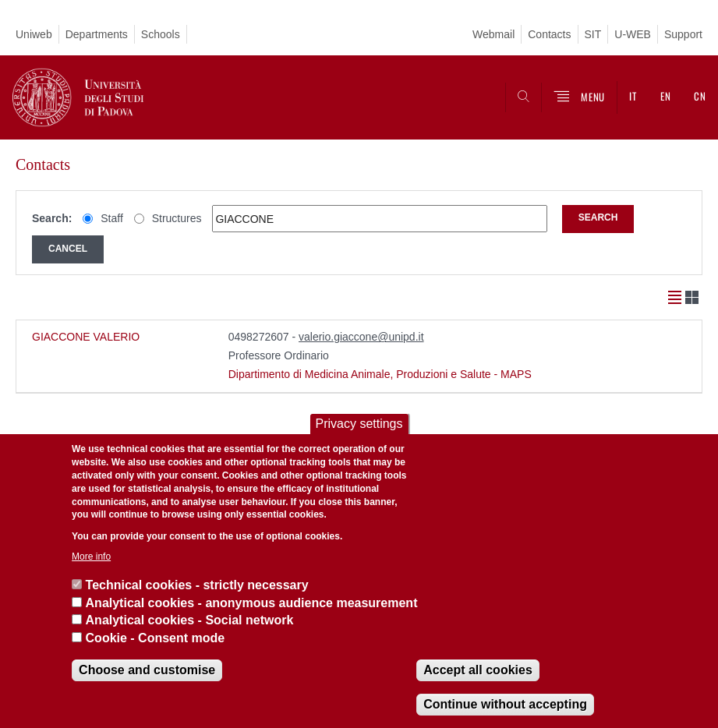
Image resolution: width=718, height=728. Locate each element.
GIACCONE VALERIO (86, 337)
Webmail (493, 34)
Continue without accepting (505, 704)
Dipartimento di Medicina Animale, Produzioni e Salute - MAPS (380, 374)
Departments (97, 34)
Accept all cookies (478, 670)
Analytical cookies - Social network (190, 620)
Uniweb (34, 34)
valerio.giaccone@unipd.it (361, 337)
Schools (161, 34)
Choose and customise (147, 670)
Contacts (549, 34)
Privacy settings (359, 424)
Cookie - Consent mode (156, 638)
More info (91, 557)
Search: (52, 218)
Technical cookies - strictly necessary (197, 585)
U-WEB (633, 34)
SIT (593, 34)
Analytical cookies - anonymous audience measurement (252, 603)
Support (683, 34)
